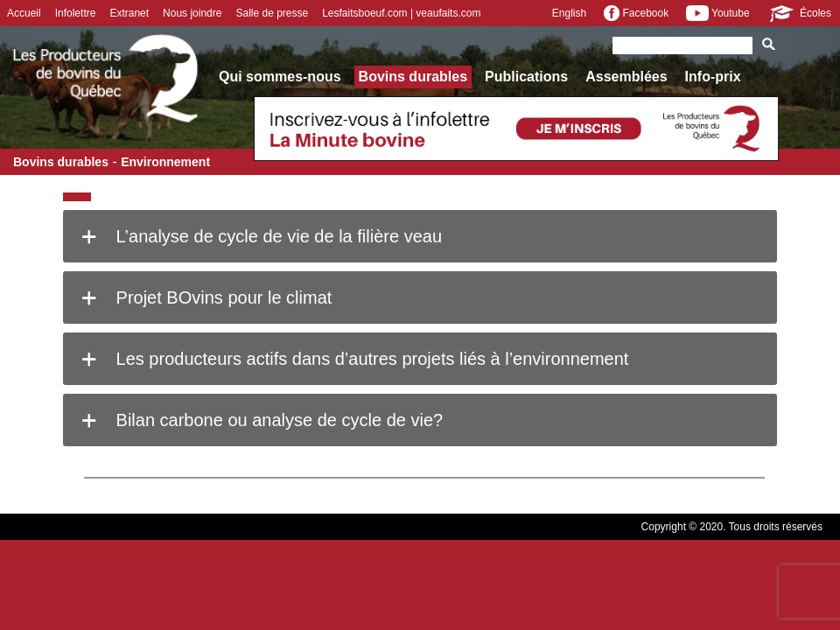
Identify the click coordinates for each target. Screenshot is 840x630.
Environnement (165, 162)
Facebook (636, 13)
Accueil (24, 13)
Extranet (129, 13)
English (569, 13)
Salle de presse (272, 13)
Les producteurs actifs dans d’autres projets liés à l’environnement (352, 359)
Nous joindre (192, 13)
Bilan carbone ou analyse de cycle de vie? (259, 420)
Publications (526, 77)
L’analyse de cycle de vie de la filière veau (259, 236)
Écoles (799, 13)
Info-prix (713, 77)
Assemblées (626, 77)
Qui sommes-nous (280, 77)
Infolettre (76, 13)
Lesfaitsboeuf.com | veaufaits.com (401, 13)
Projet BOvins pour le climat (204, 297)
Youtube (717, 13)
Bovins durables (413, 77)
